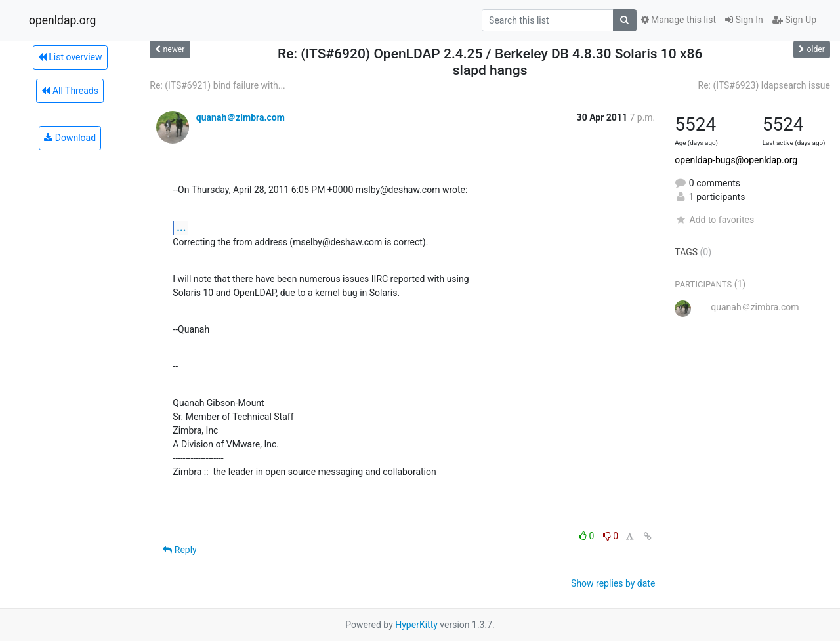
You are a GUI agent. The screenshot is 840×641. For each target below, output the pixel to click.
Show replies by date (613, 583)
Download (70, 138)
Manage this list (679, 20)
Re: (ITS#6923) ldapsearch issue (764, 85)
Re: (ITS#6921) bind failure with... (218, 85)
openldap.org (62, 20)
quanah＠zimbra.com (241, 117)
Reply (179, 550)
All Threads (70, 91)
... (181, 227)
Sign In (744, 20)
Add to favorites (714, 220)
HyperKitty (416, 625)
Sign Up (794, 20)
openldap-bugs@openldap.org (736, 160)
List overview (70, 57)
